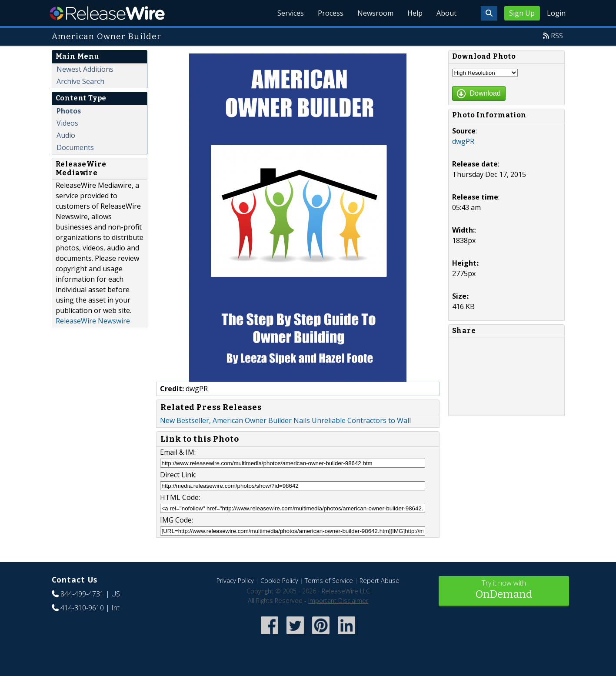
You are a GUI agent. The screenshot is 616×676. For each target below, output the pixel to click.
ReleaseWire (107, 13)
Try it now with (504, 590)
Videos (67, 123)
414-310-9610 (82, 608)
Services (291, 13)
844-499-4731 (82, 594)
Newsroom (375, 13)
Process (331, 13)
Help (415, 13)
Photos (69, 111)
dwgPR (463, 141)
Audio (66, 135)
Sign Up (522, 13)
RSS (557, 36)
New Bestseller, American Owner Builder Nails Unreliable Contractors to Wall (285, 420)
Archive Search (80, 81)
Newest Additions (85, 69)
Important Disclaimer (338, 601)
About (446, 13)
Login (556, 13)
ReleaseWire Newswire (93, 321)
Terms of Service (329, 581)
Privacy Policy (235, 581)
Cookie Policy (279, 581)
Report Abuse (380, 581)
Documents (75, 147)
